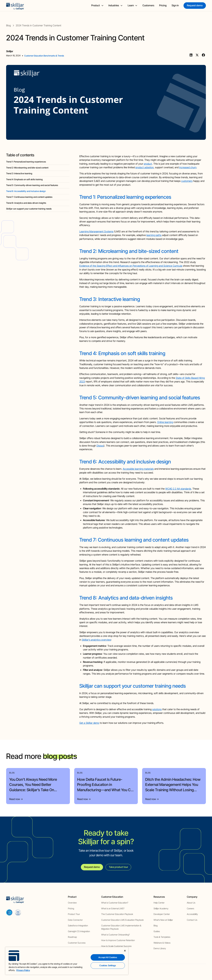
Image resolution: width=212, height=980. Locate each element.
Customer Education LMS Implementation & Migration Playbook (121, 927)
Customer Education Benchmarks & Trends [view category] (44, 56)
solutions (157, 709)
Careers (190, 908)
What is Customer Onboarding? (115, 935)
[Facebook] (203, 55)
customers (187, 181)
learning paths (154, 235)
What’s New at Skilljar (163, 920)
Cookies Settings (108, 965)
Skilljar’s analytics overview (96, 640)
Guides (157, 931)
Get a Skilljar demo (89, 723)
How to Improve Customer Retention (118, 940)
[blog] (8, 26)
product (148, 164)
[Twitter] (197, 55)
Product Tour (74, 914)
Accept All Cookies (108, 957)
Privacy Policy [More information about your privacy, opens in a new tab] (23, 970)
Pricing (163, 5)
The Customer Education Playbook (117, 914)
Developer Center (162, 914)
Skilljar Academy (161, 908)
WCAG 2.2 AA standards (178, 489)
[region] (67, 961)
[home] (15, 6)
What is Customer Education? (115, 903)
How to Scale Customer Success (116, 946)
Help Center (159, 903)
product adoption (145, 167)
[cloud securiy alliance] (18, 912)
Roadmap (72, 937)
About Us (191, 903)
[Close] (125, 951)
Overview (72, 903)
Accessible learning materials (138, 469)
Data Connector (75, 920)
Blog (156, 926)
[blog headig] (38, 162)
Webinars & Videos (162, 943)
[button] (97, 6)
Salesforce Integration (78, 926)
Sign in (175, 5)
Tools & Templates (162, 937)
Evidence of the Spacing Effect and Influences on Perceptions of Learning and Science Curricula (131, 266)
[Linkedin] (191, 55)
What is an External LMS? (113, 908)
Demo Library (160, 948)
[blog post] (39, 26)
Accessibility (192, 914)
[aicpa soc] (9, 912)
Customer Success (77, 943)
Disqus (100, 446)
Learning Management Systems (96, 232)
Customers (148, 5)
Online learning (165, 422)
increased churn (188, 167)
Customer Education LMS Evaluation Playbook (122, 920)
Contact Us (192, 920)
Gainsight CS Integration (79, 931)
